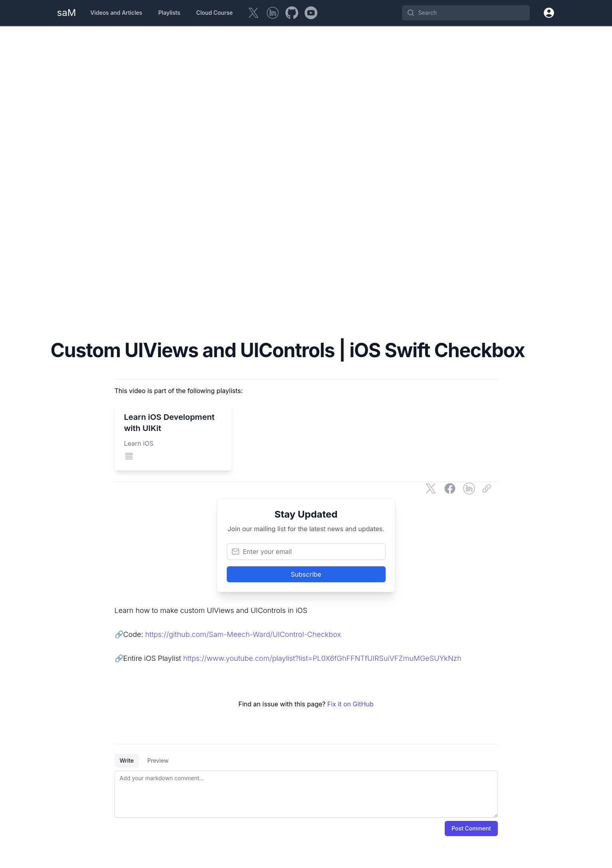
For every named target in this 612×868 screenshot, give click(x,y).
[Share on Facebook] (450, 488)
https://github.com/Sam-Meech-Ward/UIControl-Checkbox (243, 634)
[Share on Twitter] (431, 488)
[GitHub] (292, 13)
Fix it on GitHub (351, 704)
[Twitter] (254, 13)
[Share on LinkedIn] (469, 488)
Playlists (169, 13)
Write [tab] (127, 760)
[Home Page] (67, 13)
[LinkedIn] (273, 13)
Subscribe (306, 574)
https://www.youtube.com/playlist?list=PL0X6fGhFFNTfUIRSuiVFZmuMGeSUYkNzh (322, 658)
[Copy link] (488, 488)
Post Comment (471, 828)
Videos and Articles (116, 13)
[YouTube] (311, 13)
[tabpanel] (306, 794)
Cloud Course (215, 13)
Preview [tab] (158, 760)
